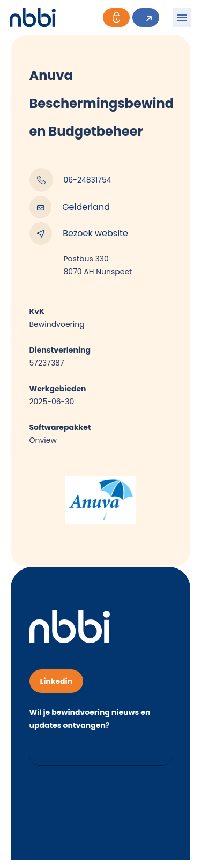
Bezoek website (79, 234)
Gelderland (70, 207)
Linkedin (57, 681)
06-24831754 (70, 180)
